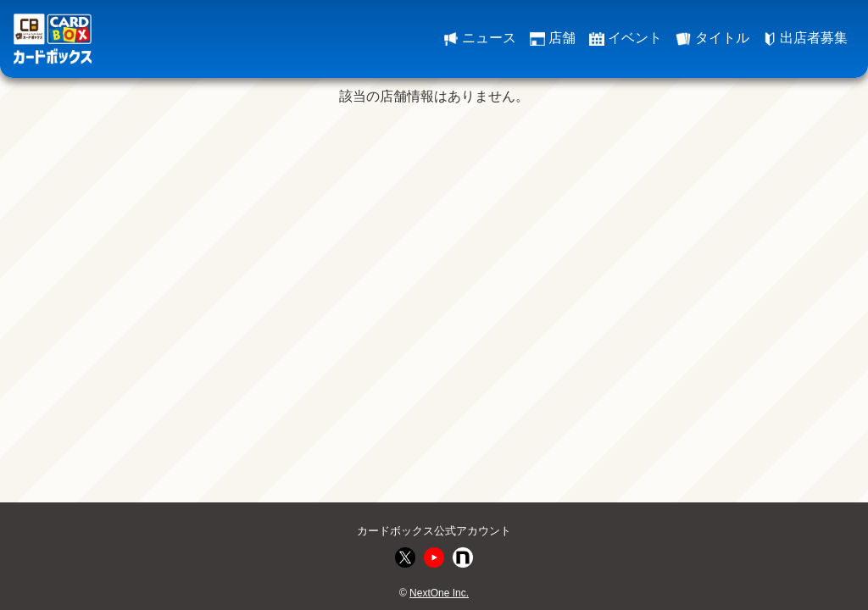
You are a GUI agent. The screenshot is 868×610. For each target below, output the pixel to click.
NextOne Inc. (439, 593)
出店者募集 (805, 38)
